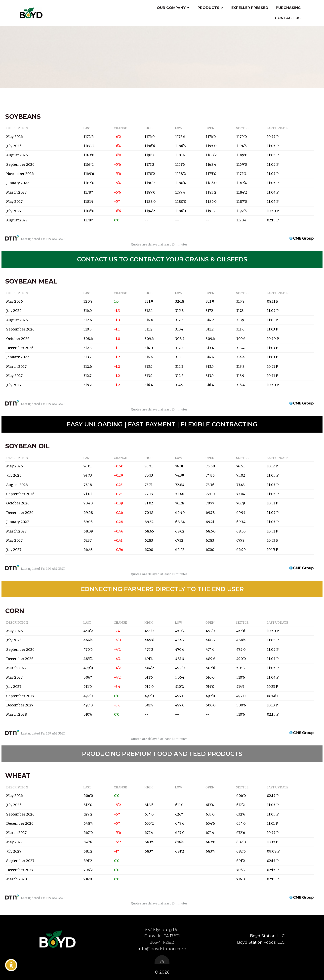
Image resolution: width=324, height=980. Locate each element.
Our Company (174, 7)
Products (211, 7)
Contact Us (288, 18)
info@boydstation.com (162, 948)
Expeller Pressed (250, 7)
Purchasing (288, 7)
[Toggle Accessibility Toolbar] (11, 965)
